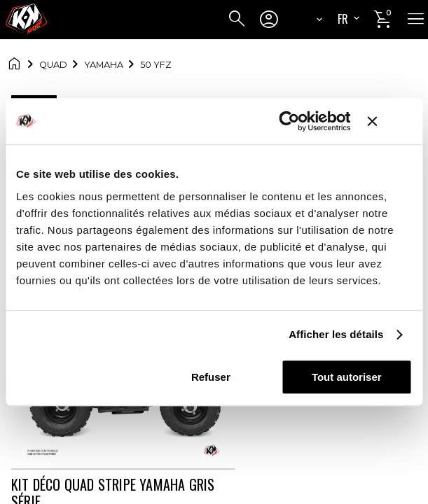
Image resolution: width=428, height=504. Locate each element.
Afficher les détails (336, 334)
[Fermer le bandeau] (389, 121)
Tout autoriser (347, 377)
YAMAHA (104, 65)
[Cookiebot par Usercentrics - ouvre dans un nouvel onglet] (290, 121)
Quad (53, 65)
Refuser (211, 377)
